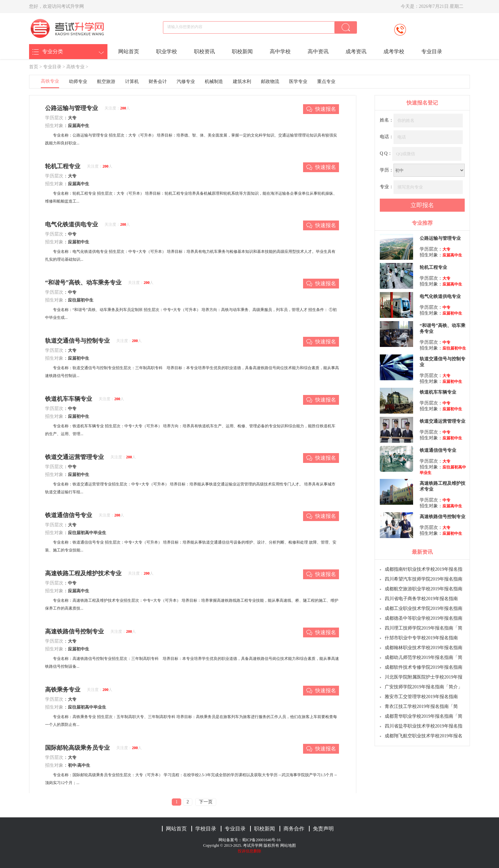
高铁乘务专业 (63, 690)
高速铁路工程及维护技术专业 (83, 573)
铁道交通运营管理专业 (74, 457)
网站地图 (288, 845)
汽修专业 (186, 82)
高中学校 (280, 51)
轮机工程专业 (63, 166)
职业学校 (167, 51)
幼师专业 (78, 82)
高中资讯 (318, 51)
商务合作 (294, 829)
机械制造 (214, 82)
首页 (34, 67)
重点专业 (326, 82)
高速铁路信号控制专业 (74, 631)
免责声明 (323, 829)
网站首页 (129, 51)
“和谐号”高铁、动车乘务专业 (83, 283)
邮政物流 (270, 82)
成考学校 (394, 51)
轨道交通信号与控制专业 (77, 341)
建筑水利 (242, 82)
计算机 (132, 82)
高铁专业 (75, 67)
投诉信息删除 (249, 851)
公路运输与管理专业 (72, 108)
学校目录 (206, 829)
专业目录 (432, 51)
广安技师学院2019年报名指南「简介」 (424, 687)
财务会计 (158, 82)
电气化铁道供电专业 (72, 224)
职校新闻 (242, 51)
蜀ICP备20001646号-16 (261, 840)
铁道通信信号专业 (69, 515)
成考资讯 (356, 51)
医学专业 (298, 82)
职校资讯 (204, 51)
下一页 (206, 802)
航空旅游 (106, 82)
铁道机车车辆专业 (69, 399)
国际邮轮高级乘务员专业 (77, 748)
